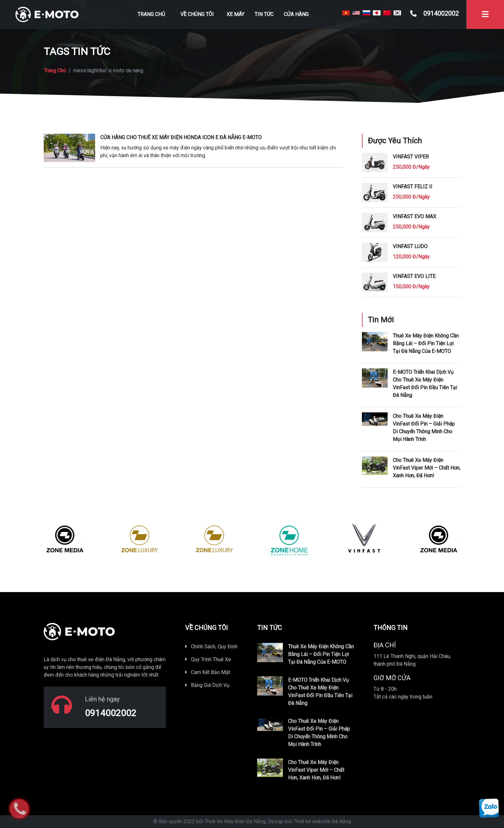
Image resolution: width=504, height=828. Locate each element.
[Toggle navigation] (485, 14)
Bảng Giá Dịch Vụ (207, 685)
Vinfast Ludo (410, 246)
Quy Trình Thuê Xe (208, 659)
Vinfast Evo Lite (414, 276)
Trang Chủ (151, 14)
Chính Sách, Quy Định (211, 647)
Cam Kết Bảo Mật (208, 672)
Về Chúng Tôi (197, 14)
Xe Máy (235, 14)
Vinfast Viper (411, 157)
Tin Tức (264, 14)
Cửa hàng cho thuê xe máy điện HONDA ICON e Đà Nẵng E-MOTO (181, 137)
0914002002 (434, 14)
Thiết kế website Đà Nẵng (322, 821)
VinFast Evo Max (414, 216)
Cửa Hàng (296, 14)
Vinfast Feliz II (413, 187)
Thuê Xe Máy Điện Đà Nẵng (235, 821)
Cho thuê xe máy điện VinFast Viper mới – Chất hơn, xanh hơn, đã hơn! (427, 468)
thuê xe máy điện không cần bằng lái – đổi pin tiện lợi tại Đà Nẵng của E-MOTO (426, 343)
